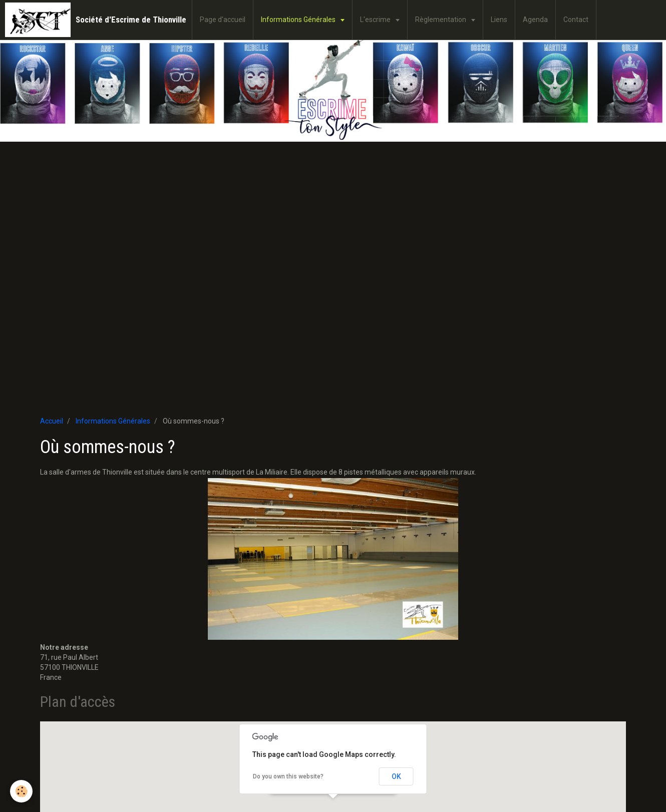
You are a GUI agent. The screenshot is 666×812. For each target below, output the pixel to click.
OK (396, 776)
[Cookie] (21, 791)
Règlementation (441, 20)
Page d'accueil (223, 20)
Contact (576, 20)
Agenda (535, 20)
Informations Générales (299, 20)
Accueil (52, 421)
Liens (499, 20)
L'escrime (376, 20)
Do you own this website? (288, 776)
